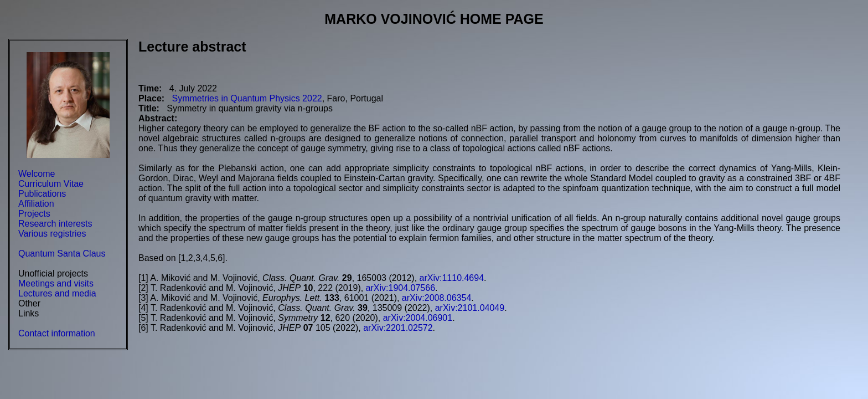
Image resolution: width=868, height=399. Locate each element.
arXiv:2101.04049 (470, 308)
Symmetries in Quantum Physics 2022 (247, 98)
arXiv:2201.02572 (398, 328)
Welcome (37, 174)
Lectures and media (57, 293)
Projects (34, 214)
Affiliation (36, 204)
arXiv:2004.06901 (418, 318)
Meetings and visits (56, 283)
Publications (42, 194)
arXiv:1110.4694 (452, 278)
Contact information (57, 333)
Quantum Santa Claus (62, 254)
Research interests (55, 224)
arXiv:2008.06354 (436, 298)
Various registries (52, 234)
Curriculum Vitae (51, 184)
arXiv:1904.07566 (401, 288)
